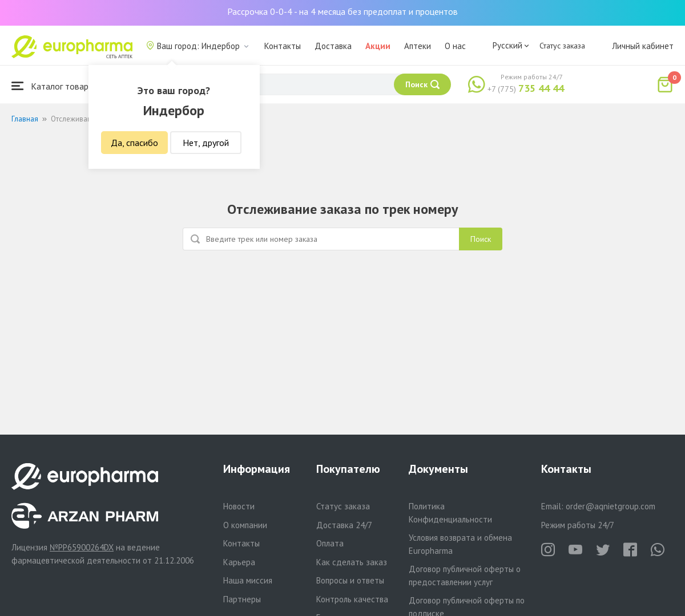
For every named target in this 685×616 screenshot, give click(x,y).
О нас (455, 46)
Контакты (283, 46)
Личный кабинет (643, 46)
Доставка (333, 46)
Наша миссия (248, 580)
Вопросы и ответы (350, 580)
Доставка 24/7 (344, 525)
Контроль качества (352, 599)
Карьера (239, 562)
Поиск (481, 239)
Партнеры (242, 599)
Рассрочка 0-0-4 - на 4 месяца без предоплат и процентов (342, 11)
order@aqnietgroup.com (611, 506)
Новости (239, 506)
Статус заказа (562, 46)
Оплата (330, 543)
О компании (245, 525)
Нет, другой (206, 143)
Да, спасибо (134, 143)
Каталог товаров (55, 86)
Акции (378, 46)
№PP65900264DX (82, 547)
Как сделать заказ (352, 562)
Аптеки (418, 46)
